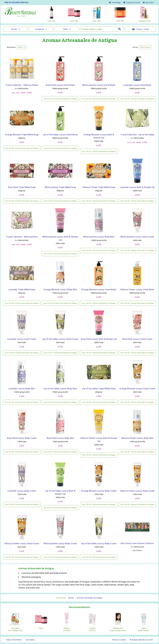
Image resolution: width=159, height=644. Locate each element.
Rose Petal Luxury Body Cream (22, 438)
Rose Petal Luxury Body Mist (60, 438)
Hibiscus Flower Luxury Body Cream (137, 491)
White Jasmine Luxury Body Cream (60, 543)
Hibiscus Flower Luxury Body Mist (137, 438)
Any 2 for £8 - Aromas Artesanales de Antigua (60, 99)
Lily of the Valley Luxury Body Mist (60, 388)
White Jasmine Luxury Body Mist (99, 237)
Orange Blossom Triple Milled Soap (22, 134)
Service (132, 2)
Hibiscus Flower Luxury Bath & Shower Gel (99, 440)
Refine (22, 47)
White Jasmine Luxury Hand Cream (137, 237)
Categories (41, 29)
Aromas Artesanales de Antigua (80, 40)
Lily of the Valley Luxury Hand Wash (60, 134)
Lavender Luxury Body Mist (22, 388)
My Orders (149, 2)
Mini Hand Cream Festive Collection (137, 543)
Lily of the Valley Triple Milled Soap (99, 388)
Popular (145, 47)
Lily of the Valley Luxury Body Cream (99, 543)
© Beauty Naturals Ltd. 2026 (141, 640)
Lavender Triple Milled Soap (22, 289)
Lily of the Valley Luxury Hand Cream (60, 339)
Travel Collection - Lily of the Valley (137, 134)
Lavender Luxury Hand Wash (137, 85)
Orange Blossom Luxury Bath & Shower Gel (99, 136)
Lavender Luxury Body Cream (22, 491)
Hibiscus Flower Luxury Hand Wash (137, 289)
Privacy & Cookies (119, 640)
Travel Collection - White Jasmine (22, 237)
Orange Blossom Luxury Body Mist (60, 289)
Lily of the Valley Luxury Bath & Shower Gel (60, 492)
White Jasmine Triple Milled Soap (60, 187)
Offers (67, 29)
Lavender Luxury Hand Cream (22, 339)
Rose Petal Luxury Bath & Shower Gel (99, 339)
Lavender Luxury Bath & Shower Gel (137, 187)
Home (115, 2)
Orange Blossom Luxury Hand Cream (137, 388)
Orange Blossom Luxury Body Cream (99, 491)
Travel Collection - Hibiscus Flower (22, 85)
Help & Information (14, 640)
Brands (15, 29)
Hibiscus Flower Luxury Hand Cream (22, 543)
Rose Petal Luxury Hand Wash (60, 85)
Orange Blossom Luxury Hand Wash (99, 289)
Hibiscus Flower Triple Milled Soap (99, 187)
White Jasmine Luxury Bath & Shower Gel (60, 238)
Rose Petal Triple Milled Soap (22, 187)
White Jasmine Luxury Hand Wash (99, 85)
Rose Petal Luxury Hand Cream (137, 339)
